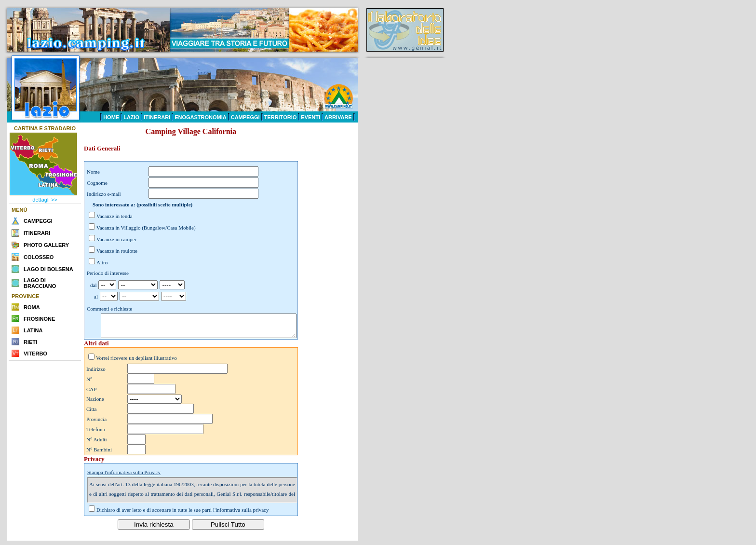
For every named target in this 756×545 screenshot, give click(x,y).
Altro (102, 262)
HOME (111, 117)
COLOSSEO (39, 257)
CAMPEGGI (245, 117)
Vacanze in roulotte (117, 251)
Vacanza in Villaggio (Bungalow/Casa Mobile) (146, 228)
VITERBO (35, 354)
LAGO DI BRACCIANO (40, 283)
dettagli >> (45, 200)
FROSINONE (39, 319)
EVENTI (310, 117)
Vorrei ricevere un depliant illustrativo (136, 362)
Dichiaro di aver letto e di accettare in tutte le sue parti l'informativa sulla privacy (183, 514)
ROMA (32, 307)
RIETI (30, 342)
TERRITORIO (281, 117)
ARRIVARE (338, 117)
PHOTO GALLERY (46, 245)
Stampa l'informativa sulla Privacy (124, 477)
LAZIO (131, 117)
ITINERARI (157, 117)
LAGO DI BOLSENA (48, 269)
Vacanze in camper (116, 239)
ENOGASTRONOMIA (201, 117)
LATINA (33, 330)
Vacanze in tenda (115, 216)
